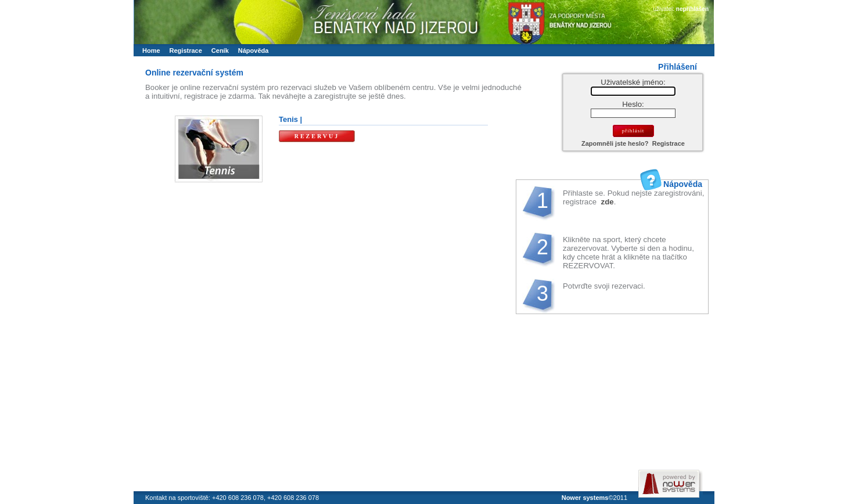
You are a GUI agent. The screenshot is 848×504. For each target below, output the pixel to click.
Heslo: (633, 104)
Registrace (669, 143)
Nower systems (585, 498)
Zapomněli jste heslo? (615, 143)
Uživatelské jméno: (633, 82)
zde (606, 202)
